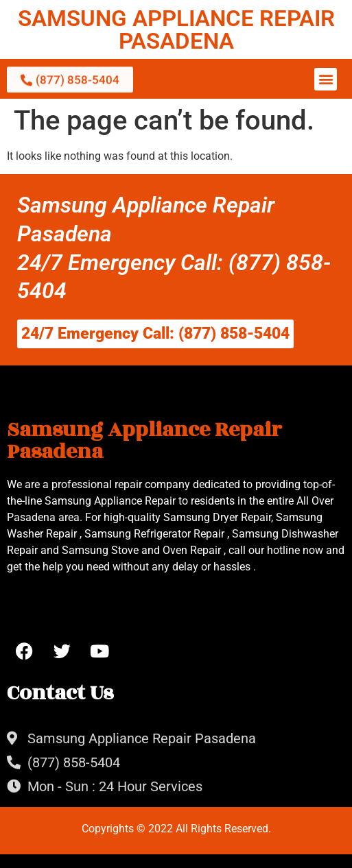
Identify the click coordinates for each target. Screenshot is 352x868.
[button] (326, 79)
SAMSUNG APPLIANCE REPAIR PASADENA (176, 29)
